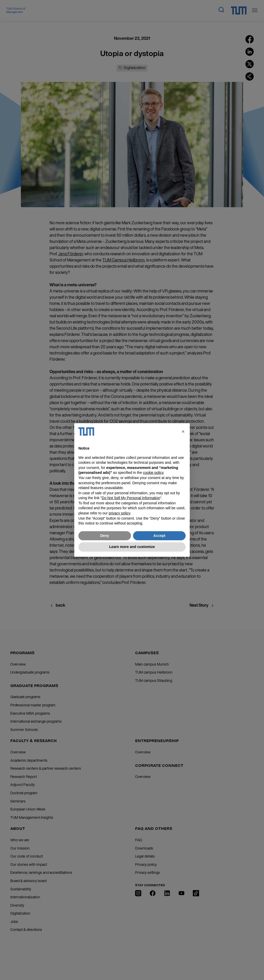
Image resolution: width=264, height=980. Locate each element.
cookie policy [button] (153, 473)
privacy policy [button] (119, 513)
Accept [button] (159, 536)
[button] (183, 431)
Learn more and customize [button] (132, 547)
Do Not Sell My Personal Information (131, 498)
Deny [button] (105, 536)
